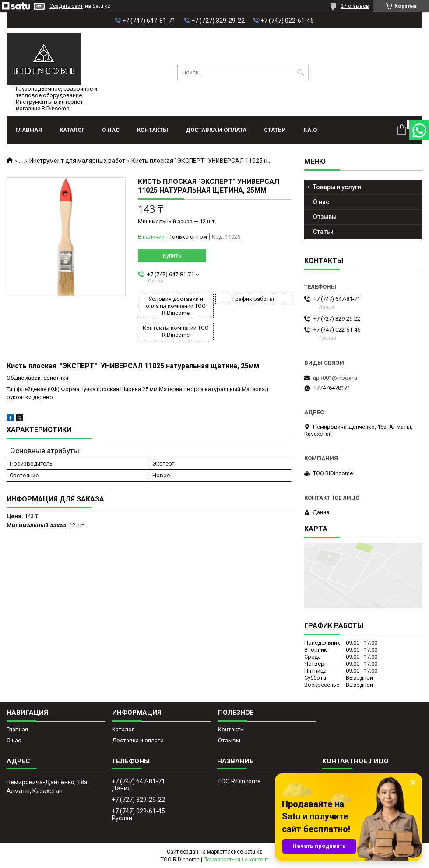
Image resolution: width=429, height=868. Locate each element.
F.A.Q (310, 130)
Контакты (153, 130)
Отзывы (325, 217)
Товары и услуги (337, 187)
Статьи (275, 130)
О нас (111, 130)
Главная (29, 130)
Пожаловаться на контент (236, 860)
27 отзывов (355, 6)
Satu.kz (253, 852)
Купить (172, 256)
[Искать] (301, 72)
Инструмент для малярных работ (77, 161)
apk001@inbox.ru (335, 378)
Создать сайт (66, 6)
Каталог (72, 130)
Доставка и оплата (216, 130)
